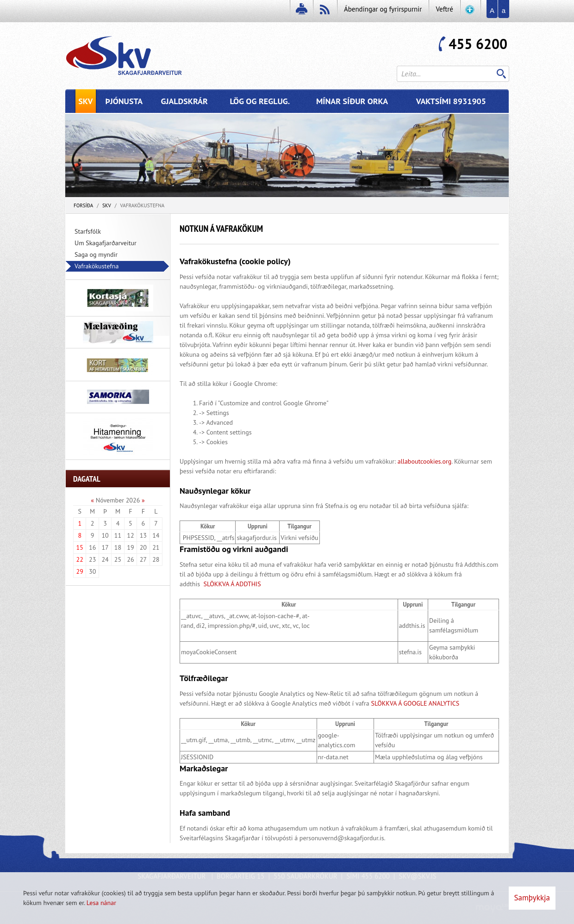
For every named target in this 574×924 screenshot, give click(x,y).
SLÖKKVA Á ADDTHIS (231, 584)
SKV (107, 205)
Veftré (444, 9)
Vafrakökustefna (143, 205)
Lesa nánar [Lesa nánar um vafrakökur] (101, 903)
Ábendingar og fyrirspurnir (383, 9)
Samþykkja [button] (532, 898)
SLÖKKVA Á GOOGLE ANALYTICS (415, 703)
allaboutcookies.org (425, 461)
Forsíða (83, 205)
